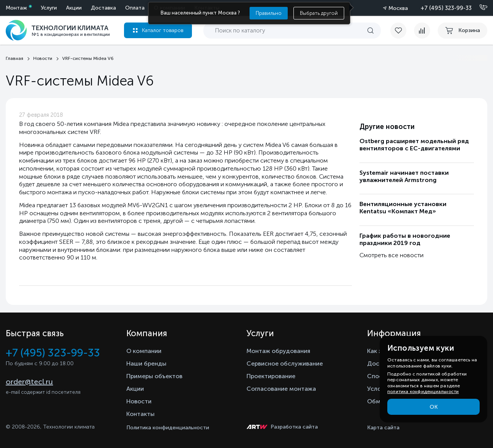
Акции (74, 8)
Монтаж (16, 8)
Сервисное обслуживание (285, 363)
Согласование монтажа (281, 389)
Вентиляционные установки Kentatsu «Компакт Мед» (403, 208)
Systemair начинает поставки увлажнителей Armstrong (404, 176)
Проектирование (271, 376)
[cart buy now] (462, 31)
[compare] (422, 31)
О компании (144, 351)
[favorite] (402, 31)
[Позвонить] (479, 8)
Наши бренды (146, 363)
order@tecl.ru (29, 382)
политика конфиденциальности (423, 392)
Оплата (135, 8)
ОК (434, 407)
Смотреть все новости (391, 255)
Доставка (103, 8)
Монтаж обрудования (278, 351)
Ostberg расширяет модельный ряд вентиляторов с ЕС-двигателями (414, 145)
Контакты (140, 414)
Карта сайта (383, 428)
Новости (139, 401)
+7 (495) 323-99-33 (446, 8)
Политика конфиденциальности (168, 428)
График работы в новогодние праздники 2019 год (405, 239)
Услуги (49, 8)
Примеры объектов (154, 376)
